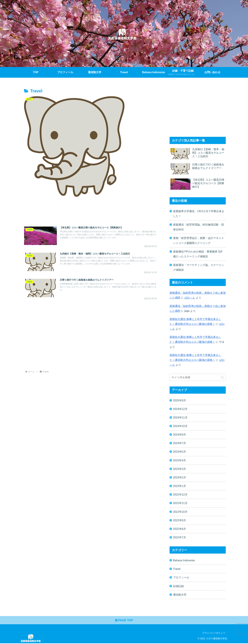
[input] (198, 377)
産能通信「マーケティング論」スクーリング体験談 (199, 267)
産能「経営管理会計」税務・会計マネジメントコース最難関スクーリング (199, 240)
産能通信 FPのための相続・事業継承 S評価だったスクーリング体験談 (198, 254)
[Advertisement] (91, 212)
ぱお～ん (190, 298)
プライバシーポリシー (214, 633)
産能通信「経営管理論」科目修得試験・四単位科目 (199, 227)
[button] (222, 377)
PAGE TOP (124, 621)
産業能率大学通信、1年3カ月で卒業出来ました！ (199, 214)
